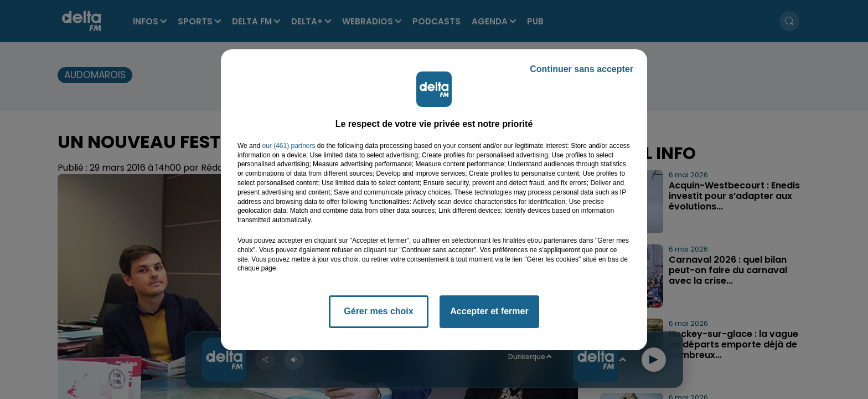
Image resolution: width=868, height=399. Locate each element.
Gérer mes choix (378, 311)
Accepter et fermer (489, 311)
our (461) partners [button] (288, 146)
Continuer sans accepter (582, 69)
